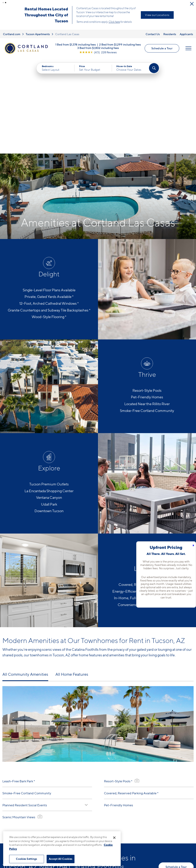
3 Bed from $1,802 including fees (98, 48)
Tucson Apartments (38, 34)
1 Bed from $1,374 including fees (76, 44)
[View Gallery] (40, 721)
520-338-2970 (73, 826)
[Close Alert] (192, 4)
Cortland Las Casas (67, 34)
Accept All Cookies (61, 859)
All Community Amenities (25, 579)
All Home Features (72, 579)
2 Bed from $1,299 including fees (120, 44)
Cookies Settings (26, 859)
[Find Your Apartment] (154, 68)
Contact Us (153, 34)
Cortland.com (12, 34)
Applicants (186, 34)
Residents (170, 34)
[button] (3, 3)
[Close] (114, 838)
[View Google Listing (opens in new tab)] (98, 52)
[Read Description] (86, 710)
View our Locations (157, 15)
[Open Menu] (188, 48)
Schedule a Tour (162, 48)
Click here (114, 22)
